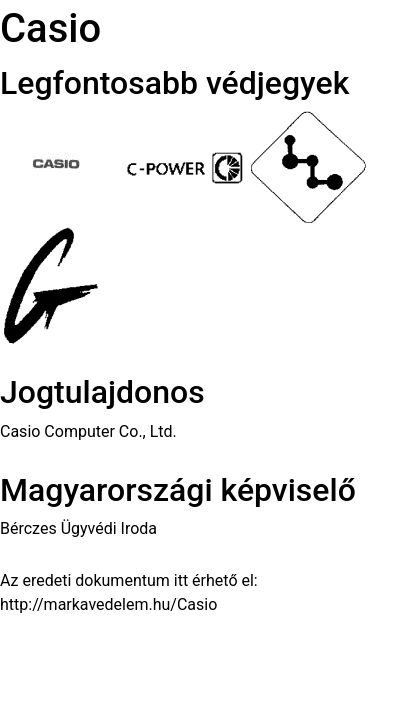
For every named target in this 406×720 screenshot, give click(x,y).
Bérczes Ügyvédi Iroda (78, 528)
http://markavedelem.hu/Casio (108, 604)
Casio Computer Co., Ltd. (88, 431)
